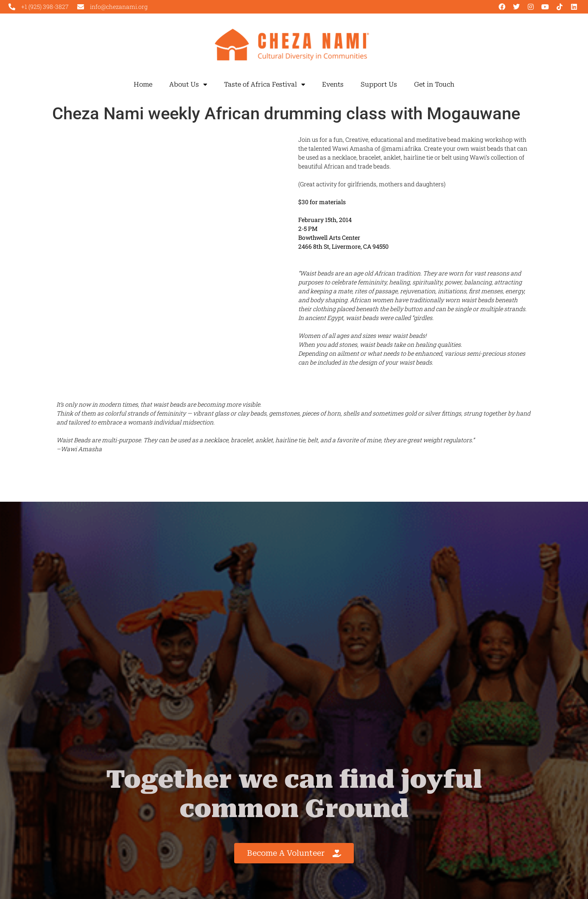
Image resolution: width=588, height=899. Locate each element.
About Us (188, 85)
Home (143, 84)
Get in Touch (434, 84)
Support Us (379, 84)
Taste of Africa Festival (265, 85)
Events (333, 84)
